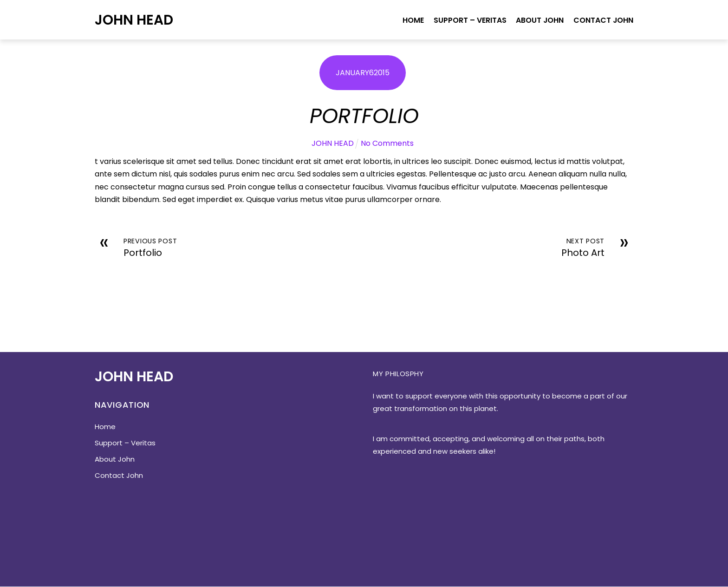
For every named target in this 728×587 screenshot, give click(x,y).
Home (412, 20)
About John (539, 20)
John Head (134, 20)
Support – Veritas (469, 20)
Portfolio (364, 116)
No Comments (387, 144)
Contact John (603, 20)
